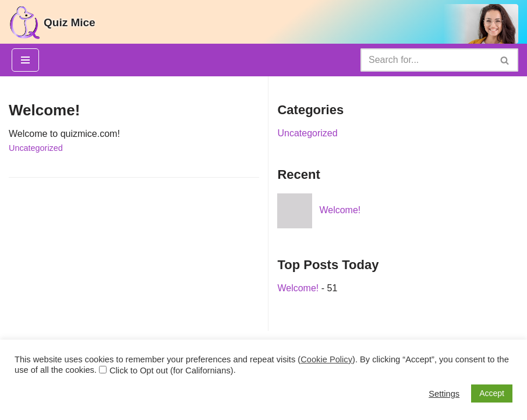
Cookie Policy (326, 359)
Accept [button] (492, 393)
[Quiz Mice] (52, 23)
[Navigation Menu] (25, 60)
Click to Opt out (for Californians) (171, 370)
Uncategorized (36, 148)
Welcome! (44, 110)
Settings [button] (444, 394)
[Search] (426, 60)
